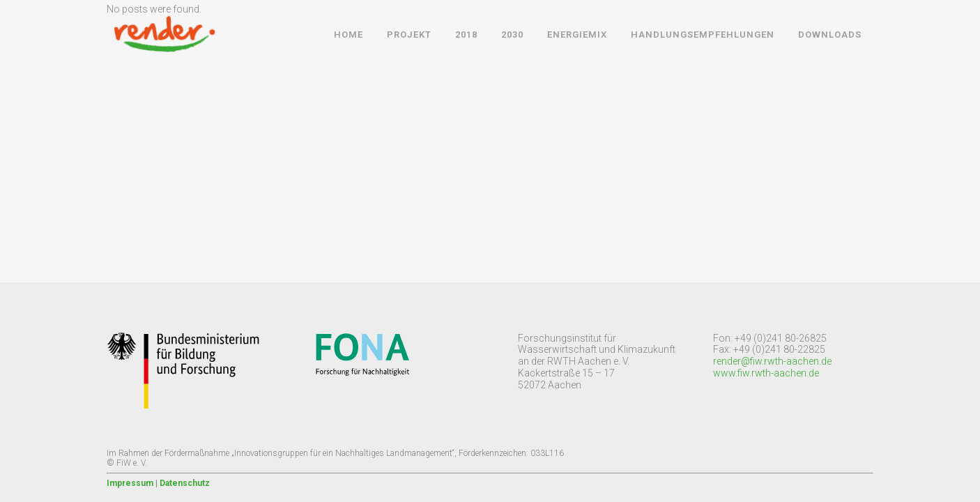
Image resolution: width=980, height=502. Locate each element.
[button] (22, 21)
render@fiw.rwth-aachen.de (772, 361)
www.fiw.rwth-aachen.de (766, 373)
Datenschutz (185, 483)
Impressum (130, 483)
